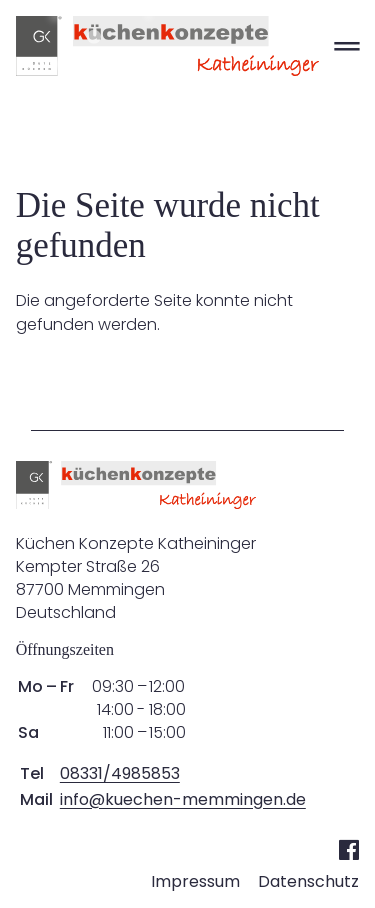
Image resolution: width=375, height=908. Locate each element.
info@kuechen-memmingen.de (183, 799)
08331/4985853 (120, 773)
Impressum (195, 881)
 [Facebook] (348, 848)
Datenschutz (308, 881)
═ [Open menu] (346, 45)
